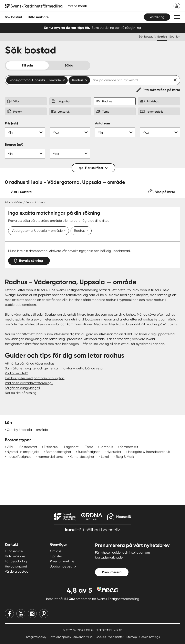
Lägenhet (71, 447)
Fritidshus (51, 447)
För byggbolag (16, 561)
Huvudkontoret (16, 566)
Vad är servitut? (17, 373)
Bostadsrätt (28, 447)
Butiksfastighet (89, 452)
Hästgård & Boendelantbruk (149, 452)
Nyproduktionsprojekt (23, 452)
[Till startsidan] (46, 6)
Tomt (89, 447)
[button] (177, 17)
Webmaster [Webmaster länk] (116, 637)
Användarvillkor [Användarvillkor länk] (84, 637)
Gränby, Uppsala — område (27, 430)
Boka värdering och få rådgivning (116, 28)
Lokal (105, 457)
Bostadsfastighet (58, 452)
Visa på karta (165, 192)
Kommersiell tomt (50, 457)
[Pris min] (25, 132)
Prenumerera (112, 572)
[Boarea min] (25, 154)
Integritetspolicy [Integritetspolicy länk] (36, 637)
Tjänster (56, 556)
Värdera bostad (17, 571)
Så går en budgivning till (23, 388)
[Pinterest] (44, 614)
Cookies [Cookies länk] (101, 637)
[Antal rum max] (160, 132)
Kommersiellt (129, 447)
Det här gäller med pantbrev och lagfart (35, 378)
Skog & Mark (125, 457)
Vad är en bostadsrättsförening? (29, 383)
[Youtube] (21, 614)
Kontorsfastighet (82, 457)
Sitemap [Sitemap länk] (132, 637)
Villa (10, 447)
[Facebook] (9, 614)
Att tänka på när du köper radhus (30, 363)
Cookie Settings (150, 637)
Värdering (157, 17)
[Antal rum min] (115, 132)
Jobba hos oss (61, 566)
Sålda (69, 65)
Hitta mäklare (15, 556)
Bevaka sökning (29, 260)
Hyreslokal (114, 452)
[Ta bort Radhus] (87, 231)
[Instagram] (32, 614)
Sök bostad (13, 17)
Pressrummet (60, 561)
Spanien (175, 37)
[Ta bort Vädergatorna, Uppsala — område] (64, 231)
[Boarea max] (70, 154)
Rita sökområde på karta (161, 90)
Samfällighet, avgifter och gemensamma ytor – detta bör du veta (54, 368)
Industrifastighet (19, 457)
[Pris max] (70, 132)
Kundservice (14, 551)
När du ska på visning (21, 393)
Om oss (56, 551)
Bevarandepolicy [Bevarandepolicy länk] (60, 637)
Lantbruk (106, 447)
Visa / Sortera (21, 192)
